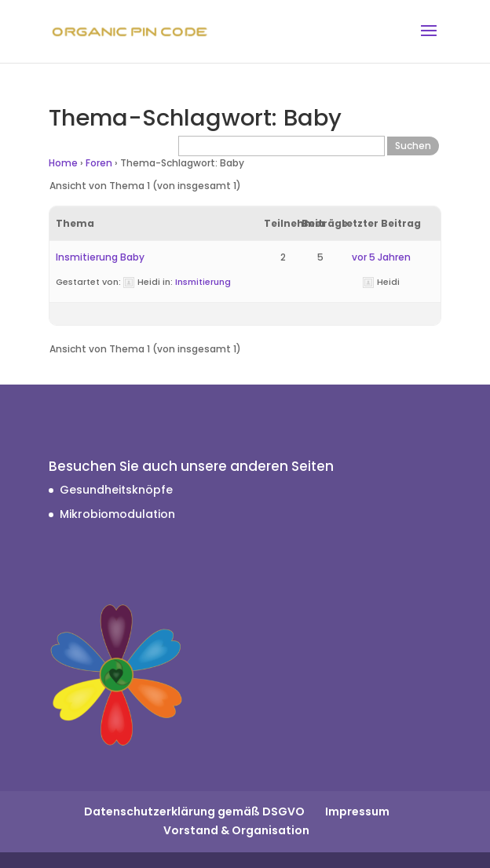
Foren (99, 163)
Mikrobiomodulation (117, 514)
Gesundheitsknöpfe (116, 490)
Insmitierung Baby (100, 257)
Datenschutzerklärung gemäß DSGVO (194, 811)
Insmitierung (203, 282)
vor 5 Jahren (381, 257)
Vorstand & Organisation (236, 830)
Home (63, 163)
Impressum (357, 811)
